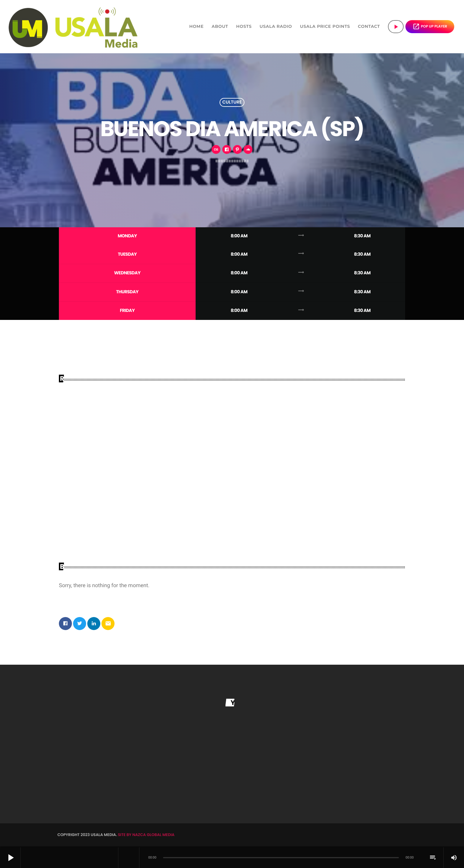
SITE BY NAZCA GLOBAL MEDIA (146, 836)
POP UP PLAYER (430, 26)
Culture (232, 103)
